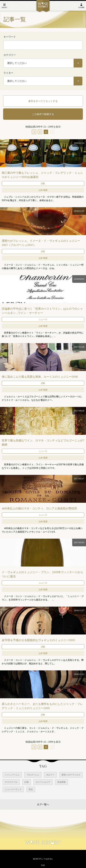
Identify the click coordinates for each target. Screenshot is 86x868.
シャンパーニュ (12, 775)
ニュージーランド (13, 789)
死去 (31, 789)
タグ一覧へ (43, 804)
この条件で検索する (43, 114)
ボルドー (50, 775)
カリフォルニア (43, 782)
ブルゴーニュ (33, 775)
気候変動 (62, 782)
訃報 (27, 782)
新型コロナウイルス (71, 775)
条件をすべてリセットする (43, 101)
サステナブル (11, 782)
